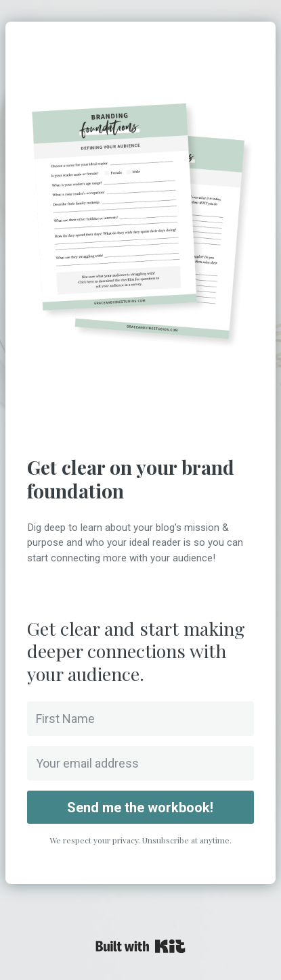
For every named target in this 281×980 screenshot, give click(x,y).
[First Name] (140, 719)
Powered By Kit (140, 946)
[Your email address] (140, 763)
